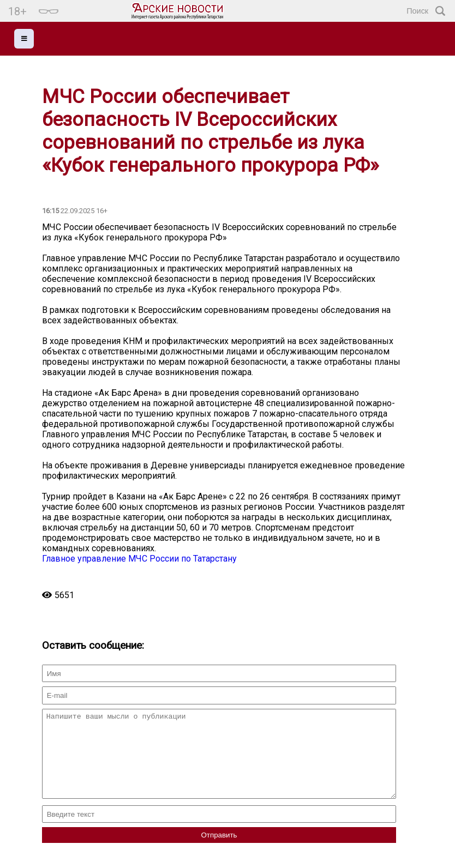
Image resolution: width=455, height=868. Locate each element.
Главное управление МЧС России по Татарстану (139, 559)
